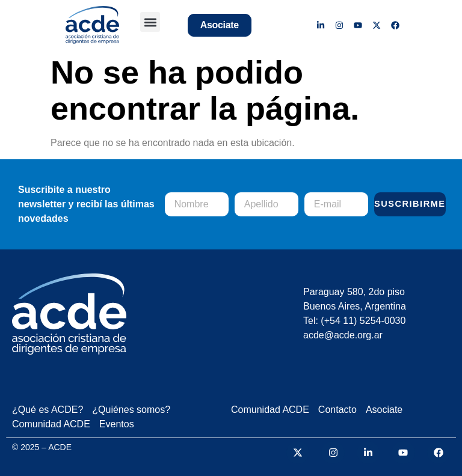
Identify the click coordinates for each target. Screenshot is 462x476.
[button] (150, 22)
